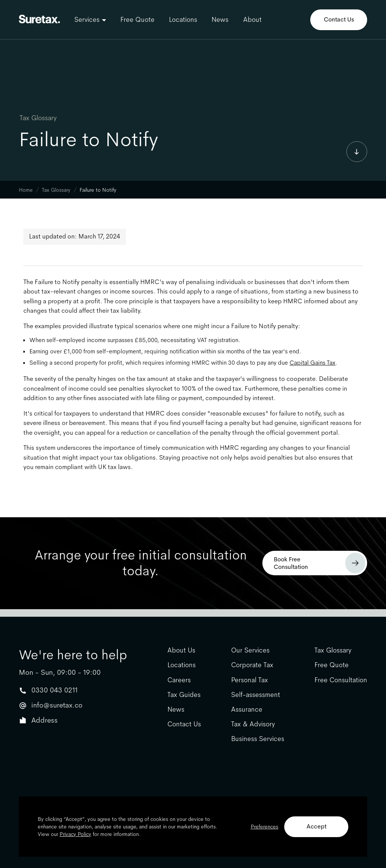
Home (26, 190)
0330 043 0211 (54, 690)
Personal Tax (250, 680)
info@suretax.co (57, 705)
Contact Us (339, 19)
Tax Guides (184, 695)
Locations (183, 20)
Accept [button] (316, 826)
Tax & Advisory (253, 724)
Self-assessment (256, 695)
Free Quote (137, 20)
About (252, 20)
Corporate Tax (252, 665)
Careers (179, 680)
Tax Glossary (38, 118)
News (220, 20)
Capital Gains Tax (312, 363)
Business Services (258, 739)
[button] (90, 20)
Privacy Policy (75, 834)
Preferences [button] (264, 827)
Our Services (250, 650)
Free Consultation (341, 680)
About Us (181, 650)
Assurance (247, 710)
